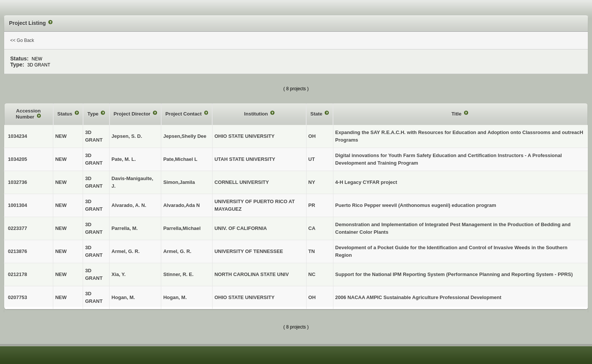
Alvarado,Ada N (181, 205)
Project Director (133, 114)
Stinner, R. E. (178, 274)
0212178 (18, 274)
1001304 (18, 205)
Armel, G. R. (177, 251)
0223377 (18, 228)
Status (66, 114)
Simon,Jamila (179, 182)
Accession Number (28, 114)
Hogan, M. (175, 297)
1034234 (18, 136)
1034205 (18, 159)
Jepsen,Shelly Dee (185, 136)
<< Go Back (22, 40)
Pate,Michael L (180, 159)
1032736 (18, 182)
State (317, 114)
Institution (257, 114)
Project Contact (184, 114)
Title (457, 114)
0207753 (18, 297)
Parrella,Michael (182, 228)
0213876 (18, 251)
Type (93, 114)
